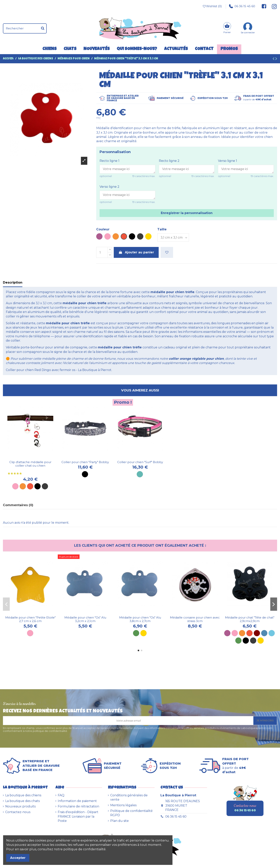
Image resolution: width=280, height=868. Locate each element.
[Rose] (15, 486)
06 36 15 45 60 (242, 6)
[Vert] (136, 633)
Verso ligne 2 (109, 187)
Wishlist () (212, 6)
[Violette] (227, 633)
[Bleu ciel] (272, 633)
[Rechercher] (43, 28)
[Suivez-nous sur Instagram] (273, 6)
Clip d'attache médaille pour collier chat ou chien (30, 464)
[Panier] (227, 28)
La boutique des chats (22, 801)
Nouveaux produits (20, 806)
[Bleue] (264, 633)
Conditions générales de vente (129, 797)
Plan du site (119, 821)
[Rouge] (30, 486)
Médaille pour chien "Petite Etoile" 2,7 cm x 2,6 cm (30, 619)
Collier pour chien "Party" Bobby (85, 462)
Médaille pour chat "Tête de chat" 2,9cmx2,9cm (250, 619)
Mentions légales (123, 805)
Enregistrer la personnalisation (187, 213)
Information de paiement (77, 801)
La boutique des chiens (23, 795)
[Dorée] (143, 633)
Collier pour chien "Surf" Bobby (140, 462)
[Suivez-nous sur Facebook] (264, 6)
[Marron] (257, 633)
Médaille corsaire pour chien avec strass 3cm (195, 619)
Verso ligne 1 (227, 161)
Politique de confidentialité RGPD (131, 813)
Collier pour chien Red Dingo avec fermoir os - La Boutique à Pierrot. (59, 370)
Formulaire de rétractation (78, 806)
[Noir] (38, 486)
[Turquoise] (140, 474)
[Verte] (238, 641)
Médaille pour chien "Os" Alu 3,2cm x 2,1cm (85, 619)
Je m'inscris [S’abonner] (265, 720)
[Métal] (45, 486)
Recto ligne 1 (109, 161)
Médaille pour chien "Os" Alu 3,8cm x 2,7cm (140, 619)
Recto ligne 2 (169, 161)
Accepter (18, 858)
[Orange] (23, 486)
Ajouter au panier (136, 252)
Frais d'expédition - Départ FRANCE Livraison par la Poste (78, 816)
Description (13, 282)
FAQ (61, 795)
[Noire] (246, 641)
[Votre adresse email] (128, 720)
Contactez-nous (18, 812)
